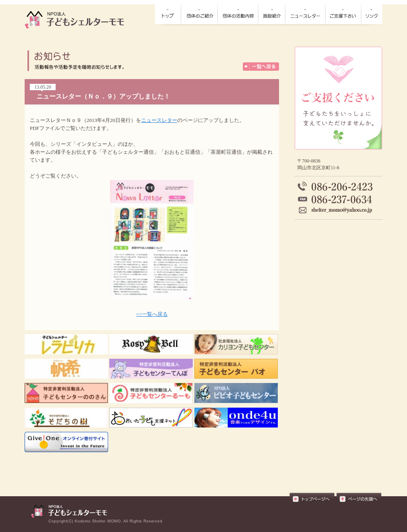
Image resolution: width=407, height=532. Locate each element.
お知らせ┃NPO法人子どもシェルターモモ (79, 20)
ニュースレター (159, 120)
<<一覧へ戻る (152, 314)
